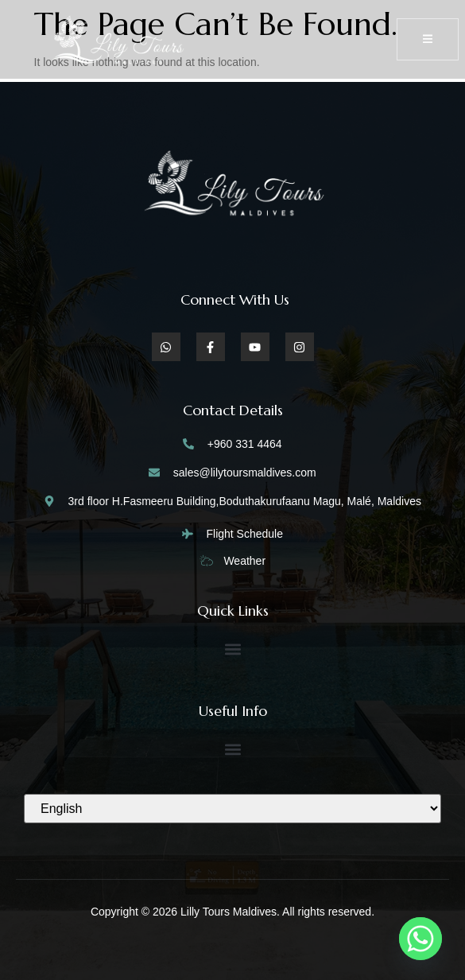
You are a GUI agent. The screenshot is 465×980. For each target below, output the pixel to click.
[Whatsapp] (420, 939)
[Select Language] (232, 809)
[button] (232, 649)
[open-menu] (428, 40)
